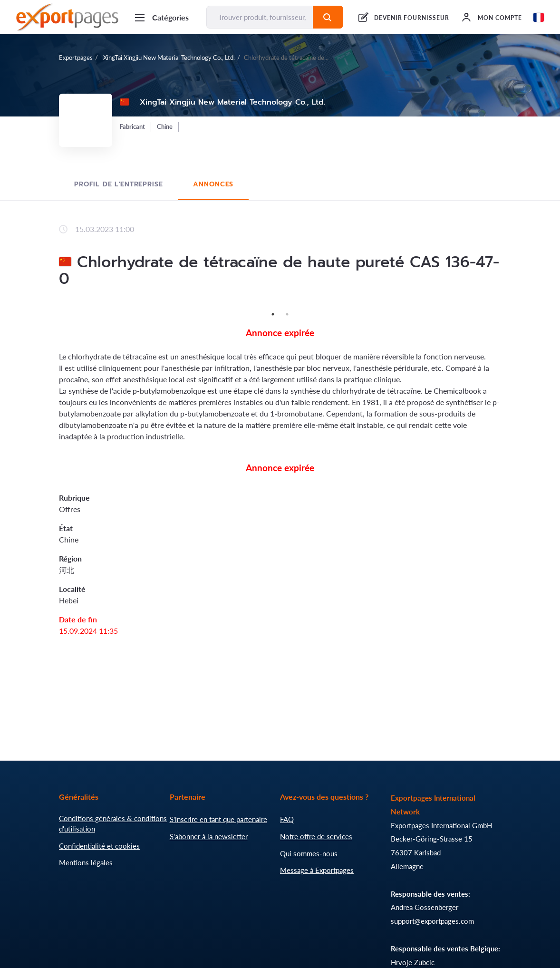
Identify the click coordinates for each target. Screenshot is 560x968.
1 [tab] (273, 314)
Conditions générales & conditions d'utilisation (113, 823)
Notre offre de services (316, 836)
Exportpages (76, 58)
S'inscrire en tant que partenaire (218, 819)
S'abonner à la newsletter (209, 836)
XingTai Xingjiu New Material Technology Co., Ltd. (168, 58)
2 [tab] (287, 314)
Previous (52, 307)
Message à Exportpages (317, 870)
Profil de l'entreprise (118, 184)
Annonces (213, 184)
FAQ (287, 819)
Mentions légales (86, 862)
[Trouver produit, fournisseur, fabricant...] (260, 17)
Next (508, 307)
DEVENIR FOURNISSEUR (412, 18)
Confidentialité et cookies (99, 846)
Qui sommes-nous (309, 853)
